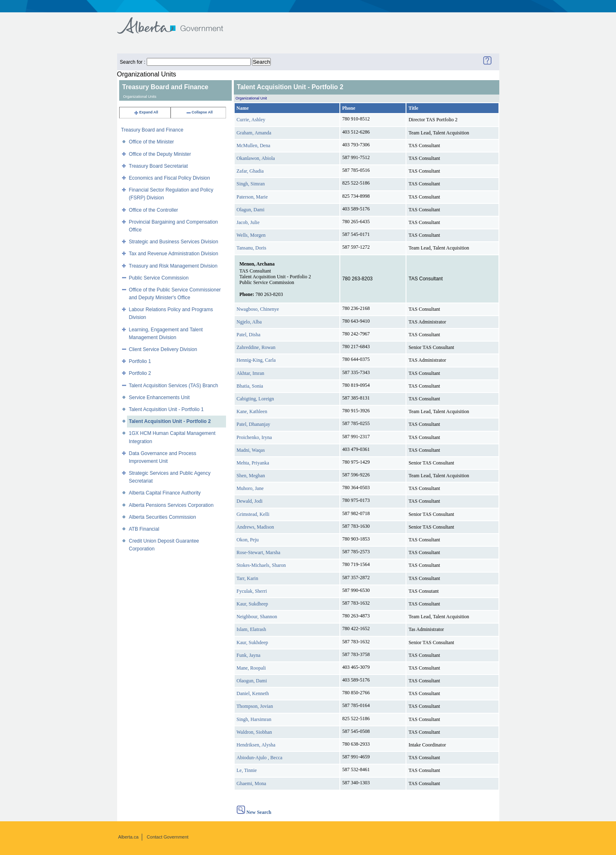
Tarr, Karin (248, 578)
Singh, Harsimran (254, 719)
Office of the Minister (152, 142)
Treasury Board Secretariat (159, 166)
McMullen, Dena (254, 146)
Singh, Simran (251, 184)
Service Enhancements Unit (159, 397)
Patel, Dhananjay (254, 424)
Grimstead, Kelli (253, 514)
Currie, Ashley (251, 120)
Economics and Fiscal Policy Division (170, 178)
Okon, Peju (248, 540)
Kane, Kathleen (252, 411)
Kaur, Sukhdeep (253, 642)
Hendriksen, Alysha (256, 745)
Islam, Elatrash (251, 629)
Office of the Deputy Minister (160, 154)
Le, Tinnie (247, 770)
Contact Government (168, 837)
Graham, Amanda (254, 133)
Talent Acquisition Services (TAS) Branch (174, 386)
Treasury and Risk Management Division (173, 266)
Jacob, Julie (248, 222)
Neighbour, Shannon (257, 617)
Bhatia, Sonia (250, 386)
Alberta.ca (129, 837)
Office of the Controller (154, 210)
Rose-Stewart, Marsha (259, 552)
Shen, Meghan (251, 476)
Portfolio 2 (140, 373)
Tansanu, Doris (251, 248)
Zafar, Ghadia (250, 171)
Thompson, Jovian (255, 706)
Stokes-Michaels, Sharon (261, 565)
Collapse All (199, 112)
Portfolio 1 (140, 361)
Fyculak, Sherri (252, 591)
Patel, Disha (249, 335)
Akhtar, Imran (251, 373)
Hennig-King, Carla (256, 360)
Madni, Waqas (251, 450)
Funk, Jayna (249, 655)
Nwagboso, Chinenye (258, 309)
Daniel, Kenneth (253, 693)
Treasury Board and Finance (152, 130)
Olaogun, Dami (252, 681)
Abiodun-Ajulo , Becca (260, 758)
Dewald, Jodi (250, 501)
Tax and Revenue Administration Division (174, 254)
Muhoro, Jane (250, 488)
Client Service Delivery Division (163, 349)
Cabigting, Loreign (255, 399)
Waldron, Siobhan (254, 732)
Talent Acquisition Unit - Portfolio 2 (170, 421)
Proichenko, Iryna (254, 437)
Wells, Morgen (251, 235)
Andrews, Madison (255, 527)
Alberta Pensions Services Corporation (171, 505)
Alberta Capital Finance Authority (165, 493)
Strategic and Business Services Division (174, 242)
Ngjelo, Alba (249, 322)
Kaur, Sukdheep (253, 604)
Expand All (146, 112)
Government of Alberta (177, 22)
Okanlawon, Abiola (256, 158)
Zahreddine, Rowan (256, 347)
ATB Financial (144, 529)
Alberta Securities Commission (163, 517)
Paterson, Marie (252, 197)
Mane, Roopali (251, 668)
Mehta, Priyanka (253, 463)
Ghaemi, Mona (251, 783)
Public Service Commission (159, 278)
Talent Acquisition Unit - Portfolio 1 (166, 409)
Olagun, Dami (251, 210)
